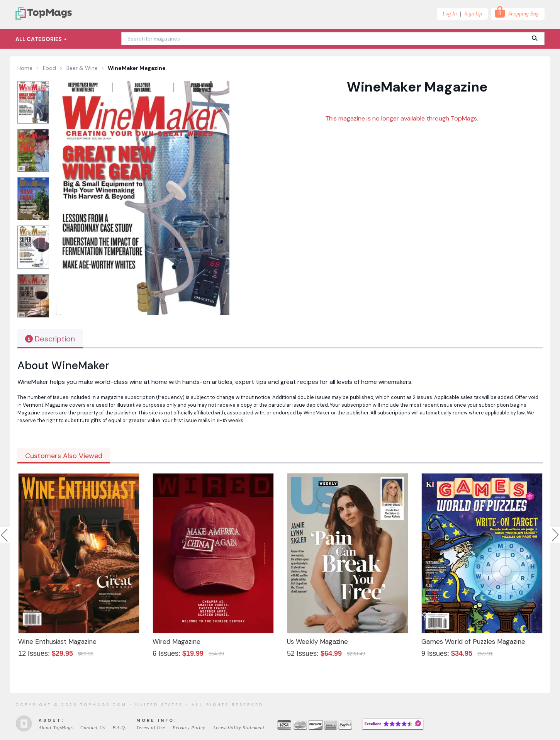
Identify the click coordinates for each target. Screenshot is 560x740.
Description (50, 339)
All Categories (41, 39)
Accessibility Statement (239, 728)
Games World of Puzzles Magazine (473, 642)
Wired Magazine (176, 642)
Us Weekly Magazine (317, 642)
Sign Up (473, 14)
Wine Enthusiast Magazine (57, 642)
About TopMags (56, 728)
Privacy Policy (189, 728)
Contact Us (93, 728)
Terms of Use (151, 728)
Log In (450, 14)
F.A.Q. (120, 728)
